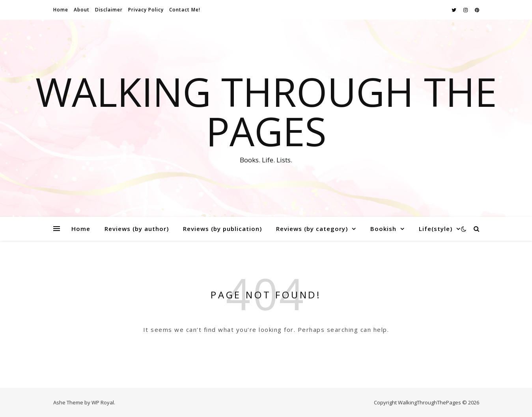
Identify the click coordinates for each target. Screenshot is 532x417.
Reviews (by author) (137, 229)
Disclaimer (109, 10)
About (82, 10)
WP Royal (103, 402)
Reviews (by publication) (222, 229)
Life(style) (436, 229)
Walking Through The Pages (266, 111)
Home (61, 10)
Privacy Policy (146, 10)
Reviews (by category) (312, 229)
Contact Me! (185, 10)
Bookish (383, 229)
